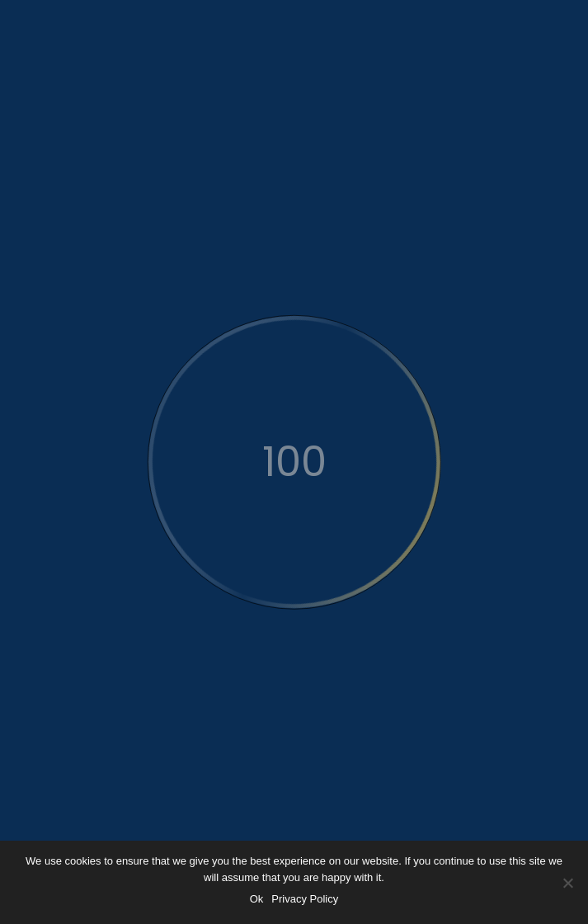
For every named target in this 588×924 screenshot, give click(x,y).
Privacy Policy (305, 899)
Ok (257, 899)
